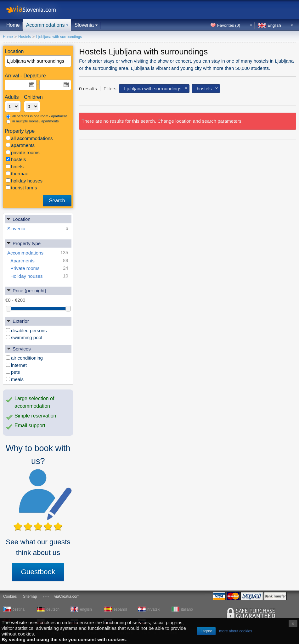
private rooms (23, 152)
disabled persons (26, 330)
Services (19, 348)
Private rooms (39, 268)
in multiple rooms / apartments (32, 121)
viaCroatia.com (67, 596)
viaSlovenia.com (36, 10)
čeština (19, 609)
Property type (23, 243)
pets (13, 372)
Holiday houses (39, 276)
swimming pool (24, 337)
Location (18, 219)
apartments (20, 145)
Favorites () (229, 25)
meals (15, 379)
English (274, 25)
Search (57, 201)
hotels (15, 167)
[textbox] (38, 61)
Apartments (39, 261)
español (120, 609)
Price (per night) (26, 290)
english (86, 609)
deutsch (53, 609)
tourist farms (22, 188)
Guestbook (38, 572)
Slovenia (84, 25)
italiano (187, 609)
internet (16, 365)
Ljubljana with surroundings (153, 89)
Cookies (10, 596)
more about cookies (236, 631)
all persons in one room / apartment (37, 116)
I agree (206, 631)
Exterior (18, 321)
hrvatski (154, 609)
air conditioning (24, 358)
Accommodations (45, 25)
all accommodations (29, 138)
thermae (17, 174)
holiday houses (24, 181)
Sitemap (30, 596)
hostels (16, 159)
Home (13, 25)
